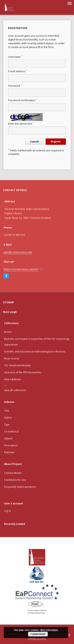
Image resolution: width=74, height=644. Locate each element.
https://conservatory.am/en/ (21, 269)
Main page (10, 312)
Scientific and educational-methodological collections (35, 352)
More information (49, 630)
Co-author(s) (11, 431)
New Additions (13, 379)
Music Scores (12, 358)
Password (15, 86)
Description (11, 445)
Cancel (34, 142)
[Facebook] (6, 276)
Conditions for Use (15, 480)
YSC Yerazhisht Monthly (17, 365)
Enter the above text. (21, 124)
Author (8, 418)
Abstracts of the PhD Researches (23, 372)
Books (8, 332)
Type (7, 425)
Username (15, 57)
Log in (8, 511)
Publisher (9, 452)
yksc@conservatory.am (18, 252)
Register (56, 142)
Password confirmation (22, 100)
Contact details (13, 473)
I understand (38, 634)
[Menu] (69, 3)
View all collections (15, 390)
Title (7, 411)
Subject (8, 438)
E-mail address (18, 71)
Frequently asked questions (20, 487)
